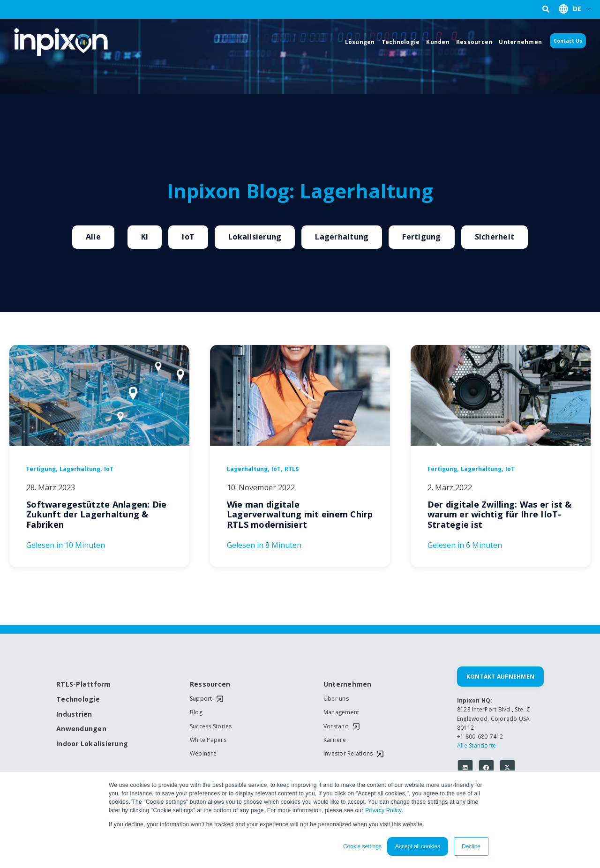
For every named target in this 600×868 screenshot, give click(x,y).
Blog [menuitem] (196, 712)
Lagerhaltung (342, 237)
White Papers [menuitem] (208, 740)
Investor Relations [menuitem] (348, 754)
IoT (188, 237)
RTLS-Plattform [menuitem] (84, 685)
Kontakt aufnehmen (500, 677)
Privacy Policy (383, 810)
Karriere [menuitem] (335, 740)
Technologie (401, 42)
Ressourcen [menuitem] (210, 685)
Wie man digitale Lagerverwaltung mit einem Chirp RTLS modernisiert (300, 514)
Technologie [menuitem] (78, 700)
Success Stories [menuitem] (211, 726)
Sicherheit (495, 237)
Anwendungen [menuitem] (81, 729)
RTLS (292, 469)
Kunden (438, 42)
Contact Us (568, 41)
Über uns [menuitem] (336, 699)
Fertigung (421, 237)
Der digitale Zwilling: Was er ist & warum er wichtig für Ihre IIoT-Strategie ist (500, 514)
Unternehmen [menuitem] (348, 685)
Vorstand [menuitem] (336, 726)
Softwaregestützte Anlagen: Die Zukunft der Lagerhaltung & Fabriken (97, 514)
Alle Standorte (477, 745)
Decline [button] (471, 846)
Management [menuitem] (341, 712)
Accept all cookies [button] (418, 846)
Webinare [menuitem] (203, 754)
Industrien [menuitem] (74, 715)
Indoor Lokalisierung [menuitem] (89, 744)
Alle (93, 237)
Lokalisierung (255, 237)
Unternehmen (520, 42)
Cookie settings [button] (362, 846)
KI (145, 237)
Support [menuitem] (201, 699)
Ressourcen (474, 42)
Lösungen (360, 42)
